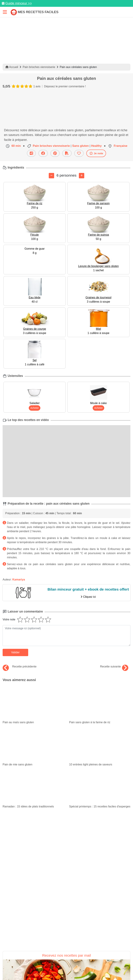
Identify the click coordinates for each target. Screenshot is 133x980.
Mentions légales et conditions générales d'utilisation (96, 970)
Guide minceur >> (19, 3)
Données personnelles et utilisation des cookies (32, 970)
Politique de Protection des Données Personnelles (45, 976)
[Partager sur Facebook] (67, 959)
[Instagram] (81, 959)
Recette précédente (20, 667)
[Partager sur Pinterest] (53, 959)
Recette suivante (114, 667)
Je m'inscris (66, 903)
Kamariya (19, 580)
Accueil (12, 67)
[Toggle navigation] (5, 12)
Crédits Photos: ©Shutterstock (98, 976)
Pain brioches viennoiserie (39, 67)
